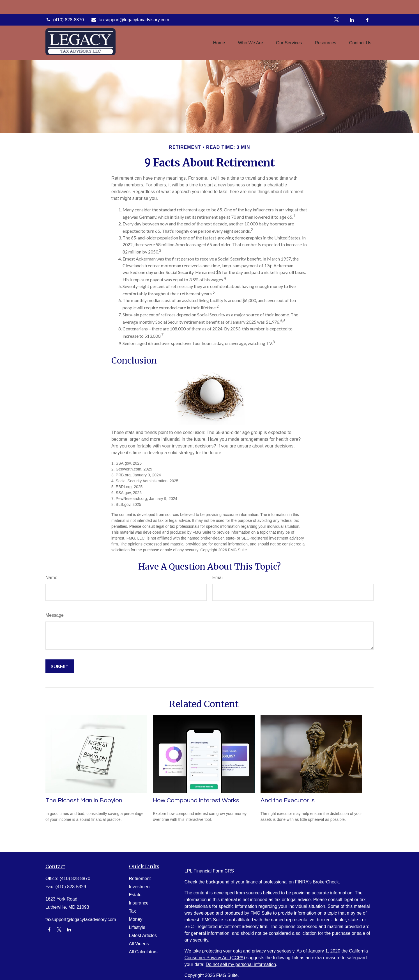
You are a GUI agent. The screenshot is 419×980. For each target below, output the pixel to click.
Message (55, 615)
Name (51, 578)
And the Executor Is (288, 800)
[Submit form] (60, 666)
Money (136, 919)
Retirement (140, 879)
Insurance (139, 903)
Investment (140, 887)
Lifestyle (137, 927)
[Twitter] (336, 6)
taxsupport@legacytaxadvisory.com (130, 5)
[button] (219, 28)
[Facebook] (367, 6)
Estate (135, 895)
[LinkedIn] (352, 6)
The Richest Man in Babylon (84, 800)
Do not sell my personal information (241, 964)
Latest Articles (143, 936)
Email (218, 578)
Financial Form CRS (214, 871)
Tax (133, 911)
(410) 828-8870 (65, 5)
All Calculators (143, 952)
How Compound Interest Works (196, 800)
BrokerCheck (326, 882)
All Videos (139, 944)
